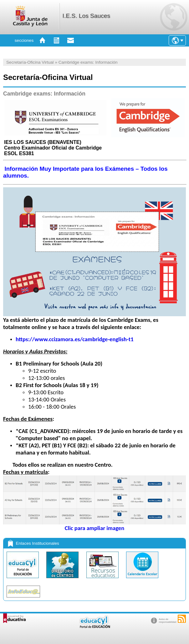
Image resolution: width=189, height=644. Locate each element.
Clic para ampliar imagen (94, 525)
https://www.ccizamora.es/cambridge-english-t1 (75, 339)
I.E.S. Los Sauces (87, 16)
